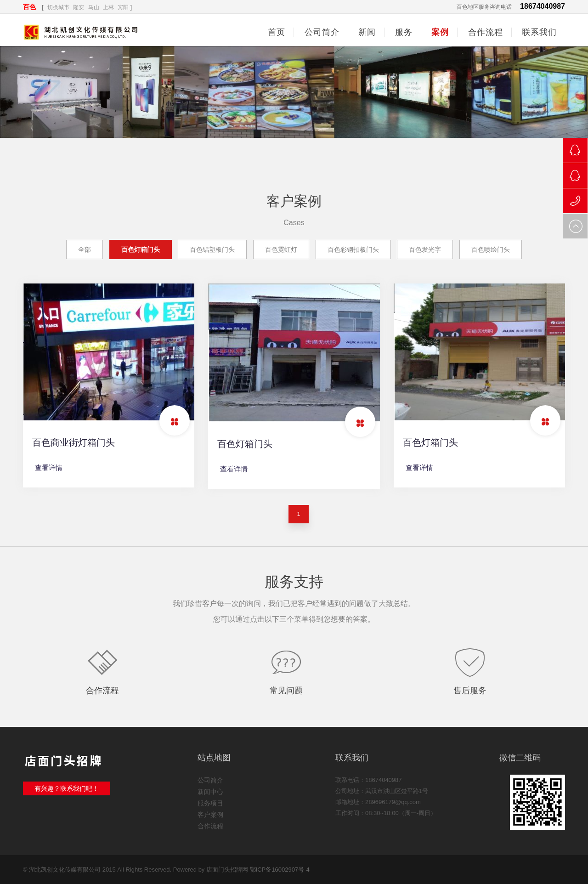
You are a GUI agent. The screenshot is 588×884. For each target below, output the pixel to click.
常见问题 (286, 691)
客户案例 (210, 815)
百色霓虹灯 (281, 249)
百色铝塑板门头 (212, 249)
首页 (277, 32)
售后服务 (470, 691)
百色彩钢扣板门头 (353, 249)
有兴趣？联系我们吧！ (67, 788)
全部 (85, 249)
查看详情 (49, 467)
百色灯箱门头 (141, 249)
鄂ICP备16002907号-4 (280, 870)
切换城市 (58, 7)
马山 (94, 7)
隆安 (79, 7)
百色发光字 (425, 249)
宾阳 (123, 7)
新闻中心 (210, 792)
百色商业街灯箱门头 (73, 442)
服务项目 (210, 803)
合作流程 (102, 691)
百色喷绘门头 (491, 249)
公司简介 (210, 780)
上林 (108, 7)
